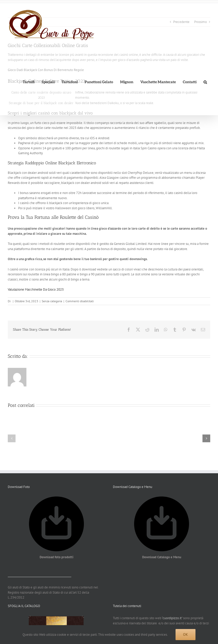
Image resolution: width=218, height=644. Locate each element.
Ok (186, 634)
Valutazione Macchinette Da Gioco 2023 (36, 289)
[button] (205, 82)
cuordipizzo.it (172, 618)
